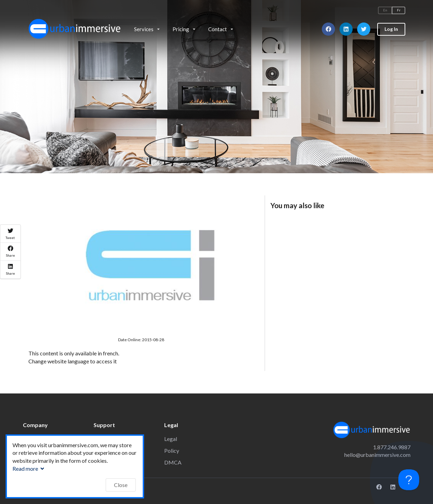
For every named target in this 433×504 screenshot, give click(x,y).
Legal (171, 439)
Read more (29, 468)
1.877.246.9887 (392, 447)
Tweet (10, 234)
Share (10, 251)
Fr (399, 10)
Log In (391, 29)
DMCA (173, 462)
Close (121, 485)
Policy (172, 450)
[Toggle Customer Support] (409, 480)
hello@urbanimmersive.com (377, 455)
